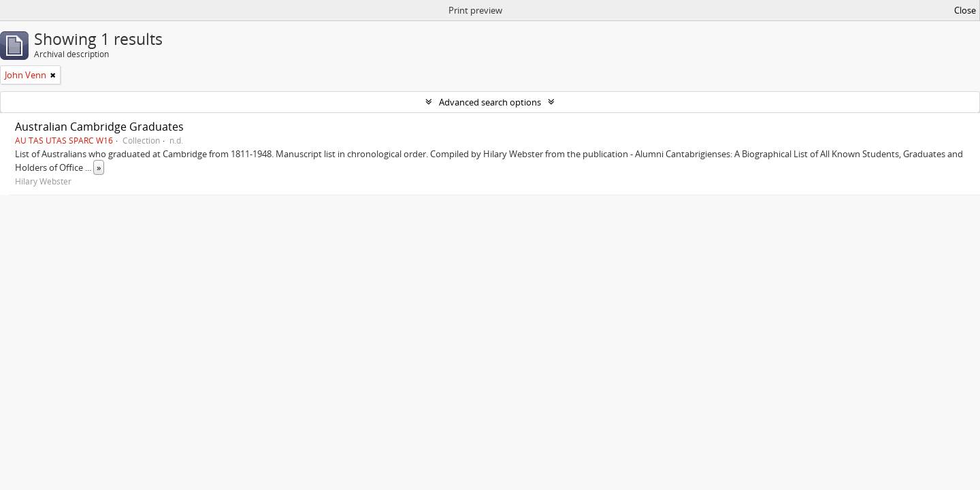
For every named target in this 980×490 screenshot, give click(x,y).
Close (965, 10)
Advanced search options (490, 102)
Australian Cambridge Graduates (99, 127)
